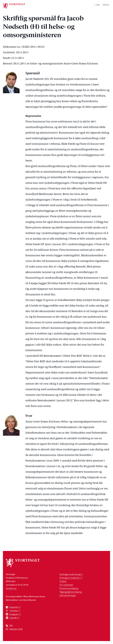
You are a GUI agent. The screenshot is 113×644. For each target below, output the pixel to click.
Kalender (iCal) (16, 629)
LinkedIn (13, 618)
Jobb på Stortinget (68, 595)
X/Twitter (14, 611)
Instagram (14, 614)
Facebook (14, 607)
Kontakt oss (11, 588)
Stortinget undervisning (70, 574)
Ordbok (63, 581)
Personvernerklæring (69, 588)
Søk (98, 5)
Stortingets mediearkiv (70, 578)
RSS (11, 626)
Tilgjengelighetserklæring (71, 592)
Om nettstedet (66, 585)
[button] (97, 5)
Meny (106, 5)
